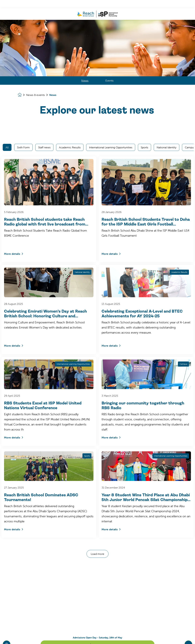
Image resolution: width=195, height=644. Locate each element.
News (85, 16)
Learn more (97, 636)
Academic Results (70, 53)
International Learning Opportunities (111, 53)
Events (110, 16)
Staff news (44, 53)
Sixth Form (23, 53)
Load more (98, 459)
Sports (144, 53)
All (7, 53)
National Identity (167, 53)
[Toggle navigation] (188, 636)
